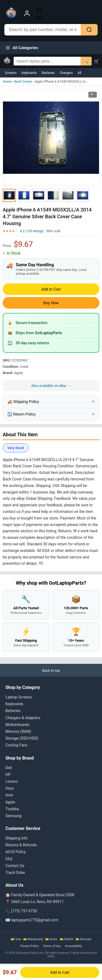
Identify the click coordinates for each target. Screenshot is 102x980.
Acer (9, 795)
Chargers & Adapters (23, 718)
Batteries (48, 73)
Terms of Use (52, 946)
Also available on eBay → (51, 386)
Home (7, 82)
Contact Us (15, 866)
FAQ (9, 859)
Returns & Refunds (21, 845)
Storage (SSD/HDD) (22, 738)
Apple (10, 802)
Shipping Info (17, 838)
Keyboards (29, 73)
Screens (11, 73)
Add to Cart (51, 289)
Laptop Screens (19, 697)
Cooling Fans (16, 745)
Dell (9, 768)
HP (8, 775)
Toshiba (12, 809)
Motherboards (17, 725)
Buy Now (51, 303)
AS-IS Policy (16, 852)
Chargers (66, 73)
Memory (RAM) (18, 731)
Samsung (13, 816)
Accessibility (73, 946)
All (79, 73)
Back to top (51, 670)
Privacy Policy (29, 946)
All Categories (22, 48)
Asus (10, 788)
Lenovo (12, 781)
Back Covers (23, 82)
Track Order (15, 873)
